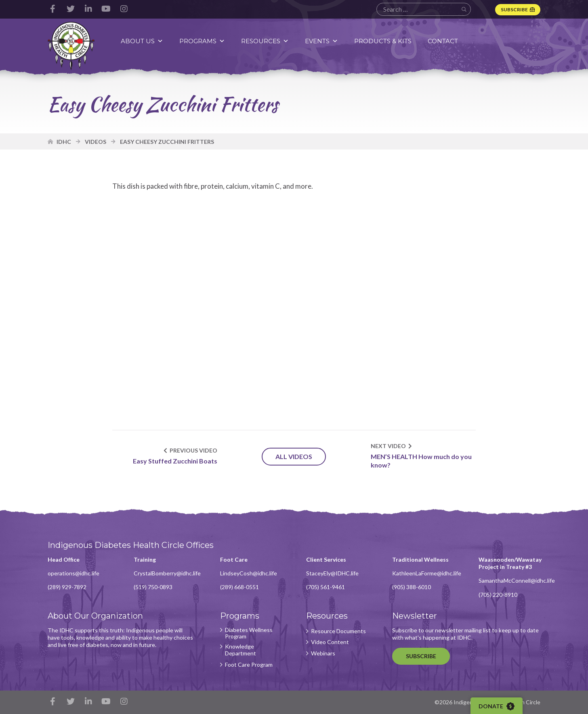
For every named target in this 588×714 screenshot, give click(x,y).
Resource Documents (338, 631)
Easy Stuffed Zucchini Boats (175, 461)
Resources (265, 41)
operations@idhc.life (73, 573)
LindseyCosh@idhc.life (249, 573)
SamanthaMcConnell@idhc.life (517, 580)
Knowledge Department (240, 650)
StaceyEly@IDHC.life (332, 573)
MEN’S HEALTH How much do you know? (421, 461)
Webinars (323, 653)
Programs (202, 41)
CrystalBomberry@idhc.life (167, 573)
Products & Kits (383, 41)
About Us (142, 41)
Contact (443, 41)
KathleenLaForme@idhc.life (427, 573)
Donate (497, 706)
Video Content (330, 642)
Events (321, 41)
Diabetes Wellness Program (249, 633)
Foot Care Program (249, 665)
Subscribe (514, 9)
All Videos (294, 456)
